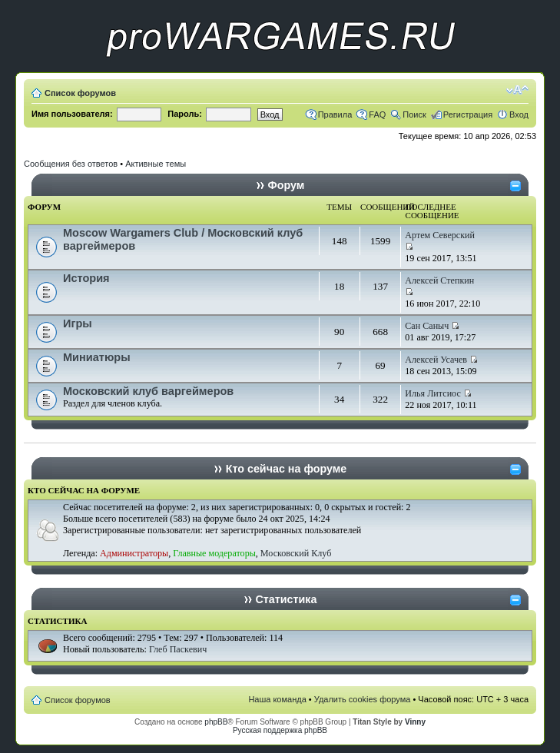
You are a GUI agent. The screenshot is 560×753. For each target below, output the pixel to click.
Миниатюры (97, 357)
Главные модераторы (214, 553)
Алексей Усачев (436, 360)
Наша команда (277, 699)
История (86, 278)
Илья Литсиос (433, 393)
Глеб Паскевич (178, 649)
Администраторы (134, 553)
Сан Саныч (427, 326)
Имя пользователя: (72, 114)
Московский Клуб (296, 553)
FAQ (377, 114)
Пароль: (185, 114)
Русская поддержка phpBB (280, 730)
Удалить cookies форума (363, 699)
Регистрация (468, 114)
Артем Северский (440, 235)
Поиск (414, 114)
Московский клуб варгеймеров (148, 391)
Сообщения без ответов (71, 164)
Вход (519, 114)
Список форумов (80, 93)
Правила (335, 114)
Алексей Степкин (439, 280)
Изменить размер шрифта (517, 90)
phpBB (216, 722)
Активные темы (156, 164)
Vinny (415, 722)
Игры (78, 323)
